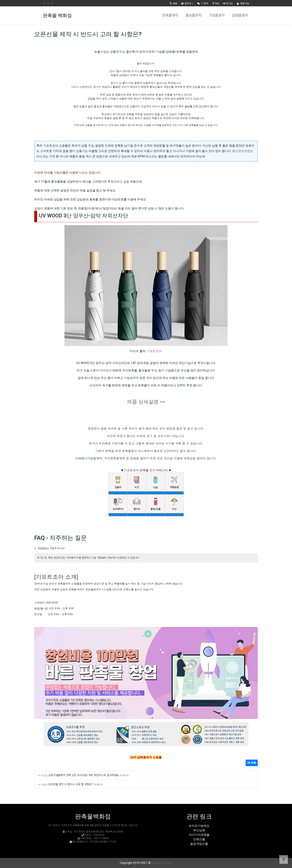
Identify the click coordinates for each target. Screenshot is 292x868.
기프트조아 (154, 351)
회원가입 (243, 3)
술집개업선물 (199, 844)
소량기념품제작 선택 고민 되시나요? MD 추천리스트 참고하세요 (84, 775)
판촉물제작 (170, 16)
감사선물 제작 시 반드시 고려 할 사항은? (70, 784)
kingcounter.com (162, 863)
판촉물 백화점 (57, 16)
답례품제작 (240, 16)
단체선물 (199, 839)
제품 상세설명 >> (146, 402)
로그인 (228, 3)
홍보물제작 (193, 16)
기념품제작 (217, 16)
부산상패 (199, 830)
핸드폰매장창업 (243, 151)
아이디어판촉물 (199, 835)
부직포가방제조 (199, 826)
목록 (252, 763)
